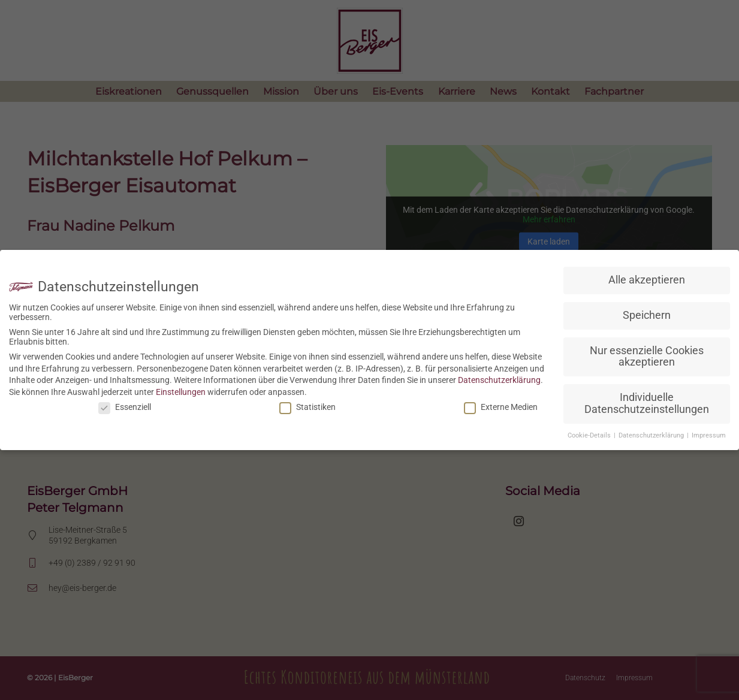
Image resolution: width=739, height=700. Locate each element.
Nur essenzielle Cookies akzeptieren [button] (647, 357)
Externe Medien (501, 407)
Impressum (709, 435)
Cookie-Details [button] (590, 435)
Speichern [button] (647, 315)
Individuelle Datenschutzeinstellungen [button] (647, 403)
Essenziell (125, 407)
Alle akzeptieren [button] (647, 280)
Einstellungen (181, 392)
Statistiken (307, 407)
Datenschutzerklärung (499, 380)
